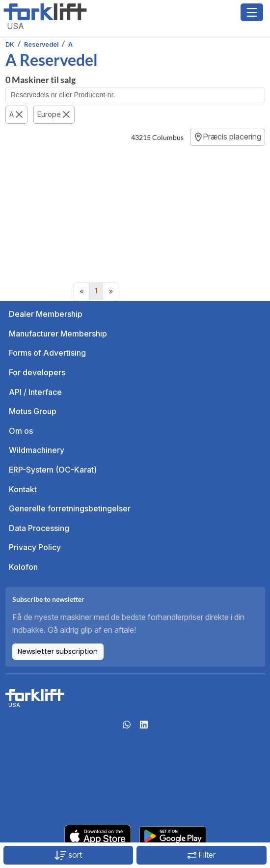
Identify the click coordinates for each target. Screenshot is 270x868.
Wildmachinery (37, 450)
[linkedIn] (144, 728)
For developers (37, 372)
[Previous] (81, 292)
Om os (21, 431)
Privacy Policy (35, 547)
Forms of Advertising (47, 353)
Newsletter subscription (58, 651)
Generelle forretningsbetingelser (70, 508)
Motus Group (33, 411)
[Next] (110, 292)
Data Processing (39, 528)
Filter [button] (202, 855)
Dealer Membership (46, 314)
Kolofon (23, 567)
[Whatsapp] (127, 728)
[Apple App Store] (98, 835)
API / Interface (35, 392)
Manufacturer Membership (58, 334)
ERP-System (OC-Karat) (53, 470)
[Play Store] (173, 835)
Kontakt (23, 489)
